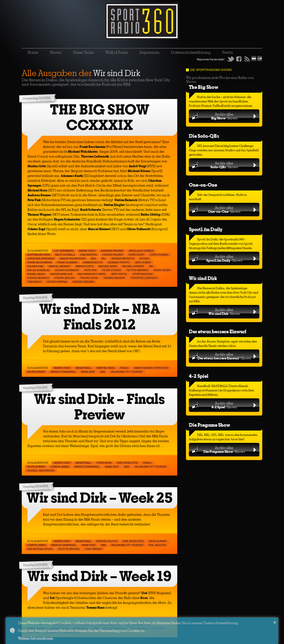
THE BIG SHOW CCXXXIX (100, 117)
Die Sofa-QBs (204, 136)
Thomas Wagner (114, 278)
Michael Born (108, 266)
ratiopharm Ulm (61, 274)
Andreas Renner (112, 251)
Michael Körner (133, 266)
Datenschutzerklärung (191, 52)
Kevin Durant (36, 372)
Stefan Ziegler (64, 278)
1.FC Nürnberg (64, 251)
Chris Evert (136, 255)
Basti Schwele (65, 255)
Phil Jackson (157, 545)
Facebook (239, 59)
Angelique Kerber (141, 251)
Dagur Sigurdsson (73, 259)
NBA (103, 372)
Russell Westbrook (41, 471)
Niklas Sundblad (39, 270)
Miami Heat (88, 372)
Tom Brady (34, 282)
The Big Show (204, 87)
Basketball (84, 368)
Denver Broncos (123, 259)
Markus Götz (84, 266)
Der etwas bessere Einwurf (218, 331)
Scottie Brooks (69, 549)
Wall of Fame (117, 52)
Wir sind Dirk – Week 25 (100, 498)
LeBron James (60, 467)
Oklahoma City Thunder (127, 372)
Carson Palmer (113, 255)
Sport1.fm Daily (206, 229)
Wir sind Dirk (203, 278)
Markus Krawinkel (63, 372)
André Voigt (87, 251)
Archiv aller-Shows (224, 116)
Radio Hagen (162, 270)
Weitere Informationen (35, 638)
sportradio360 (143, 274)
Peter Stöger (112, 270)
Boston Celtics (107, 541)
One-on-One (203, 185)
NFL (152, 266)
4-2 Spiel (199, 376)
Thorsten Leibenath (144, 278)
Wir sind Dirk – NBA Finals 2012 (100, 317)
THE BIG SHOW (89, 278)
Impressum (149, 52)
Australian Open (39, 255)
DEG (93, 259)
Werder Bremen (83, 282)
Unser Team (83, 52)
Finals (124, 368)
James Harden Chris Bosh (151, 368)
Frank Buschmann (39, 262)
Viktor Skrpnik (57, 282)
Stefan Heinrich (38, 278)
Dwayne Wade (106, 368)
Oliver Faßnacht (67, 270)
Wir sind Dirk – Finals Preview (99, 407)
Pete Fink (91, 270)
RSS (247, 59)
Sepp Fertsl (119, 274)
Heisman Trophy (119, 262)
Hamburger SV (93, 262)
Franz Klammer (67, 262)
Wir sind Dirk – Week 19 (99, 576)
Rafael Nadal (36, 274)
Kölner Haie (35, 266)
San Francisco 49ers (92, 274)
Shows (56, 52)
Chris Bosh (104, 463)
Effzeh (144, 259)
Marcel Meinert (60, 266)
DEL (104, 259)
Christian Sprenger (41, 259)
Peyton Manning (137, 270)
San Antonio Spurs (40, 549)
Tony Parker (93, 549)
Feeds (227, 52)
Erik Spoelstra (127, 463)
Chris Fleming (159, 255)
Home (33, 52)
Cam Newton (89, 255)
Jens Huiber (143, 262)
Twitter (231, 59)
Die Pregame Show (209, 425)
